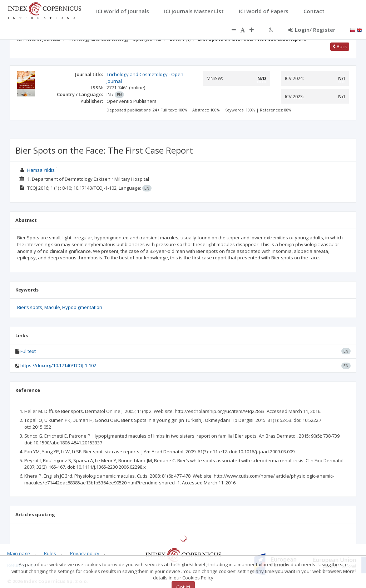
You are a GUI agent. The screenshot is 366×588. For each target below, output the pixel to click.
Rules (50, 553)
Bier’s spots (30, 307)
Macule (52, 307)
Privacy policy (85, 553)
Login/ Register (312, 30)
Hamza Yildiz (41, 170)
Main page (19, 553)
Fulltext (28, 351)
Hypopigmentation (82, 307)
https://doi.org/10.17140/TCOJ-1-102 (58, 365)
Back (340, 46)
